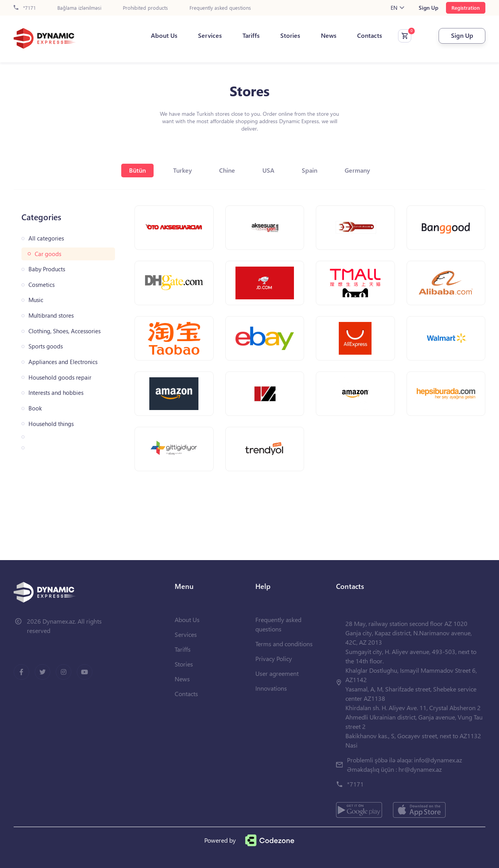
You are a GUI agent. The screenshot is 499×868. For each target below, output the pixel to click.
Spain (310, 170)
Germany (357, 170)
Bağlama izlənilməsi (79, 8)
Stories (290, 35)
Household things (51, 424)
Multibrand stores (51, 316)
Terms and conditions (284, 644)
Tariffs (251, 35)
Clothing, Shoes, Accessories (65, 331)
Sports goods (46, 346)
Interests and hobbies (56, 393)
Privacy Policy (274, 659)
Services (210, 35)
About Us (164, 35)
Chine (227, 170)
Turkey (182, 170)
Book (35, 408)
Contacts (370, 35)
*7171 (25, 8)
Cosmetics (42, 285)
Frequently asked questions (220, 8)
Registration (466, 8)
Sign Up (428, 8)
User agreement (277, 673)
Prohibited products (145, 8)
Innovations (271, 688)
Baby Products (47, 269)
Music (36, 300)
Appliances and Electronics (63, 362)
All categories (46, 238)
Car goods (48, 254)
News (329, 35)
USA (268, 170)
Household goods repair (60, 377)
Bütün (137, 170)
